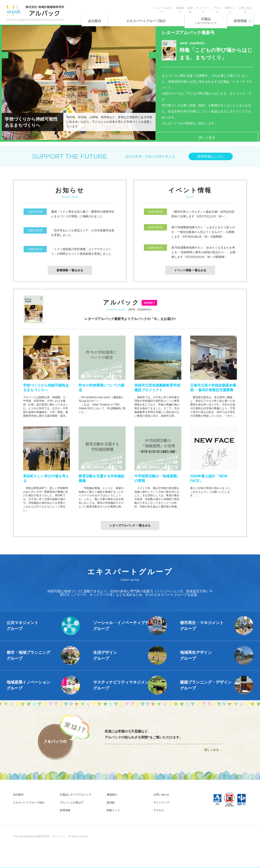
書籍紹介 (156, 7)
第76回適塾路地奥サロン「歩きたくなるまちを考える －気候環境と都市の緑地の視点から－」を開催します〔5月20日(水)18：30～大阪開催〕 (203, 255)
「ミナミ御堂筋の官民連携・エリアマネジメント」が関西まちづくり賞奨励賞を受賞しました (81, 255)
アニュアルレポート (133, 7)
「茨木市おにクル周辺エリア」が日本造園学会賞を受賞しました (83, 236)
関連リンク (223, 7)
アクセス (206, 7)
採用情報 (237, 16)
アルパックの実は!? (71, 806)
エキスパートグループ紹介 (145, 18)
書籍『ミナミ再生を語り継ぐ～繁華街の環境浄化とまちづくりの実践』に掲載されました (83, 217)
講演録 (170, 7)
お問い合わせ (243, 7)
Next (150, 84)
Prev (7, 84)
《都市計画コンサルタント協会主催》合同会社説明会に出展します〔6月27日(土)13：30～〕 (203, 217)
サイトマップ (188, 7)
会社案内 (98, 18)
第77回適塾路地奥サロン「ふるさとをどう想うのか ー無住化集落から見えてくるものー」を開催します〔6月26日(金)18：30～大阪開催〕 (203, 235)
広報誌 (199, 18)
